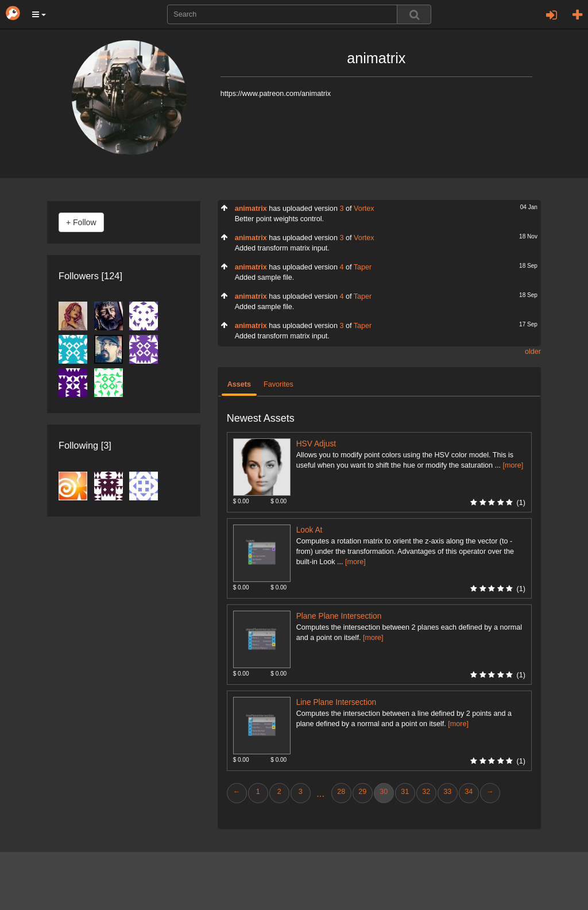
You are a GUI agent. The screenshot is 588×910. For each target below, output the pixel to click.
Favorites (278, 384)
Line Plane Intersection (336, 702)
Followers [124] (90, 276)
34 (469, 792)
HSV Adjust (316, 444)
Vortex (364, 209)
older (533, 352)
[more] (513, 465)
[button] (39, 14)
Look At (310, 530)
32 (426, 792)
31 (405, 792)
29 (362, 792)
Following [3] (85, 445)
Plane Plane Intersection (339, 616)
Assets (239, 384)
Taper (363, 267)
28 (341, 792)
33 (447, 792)
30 (384, 792)
